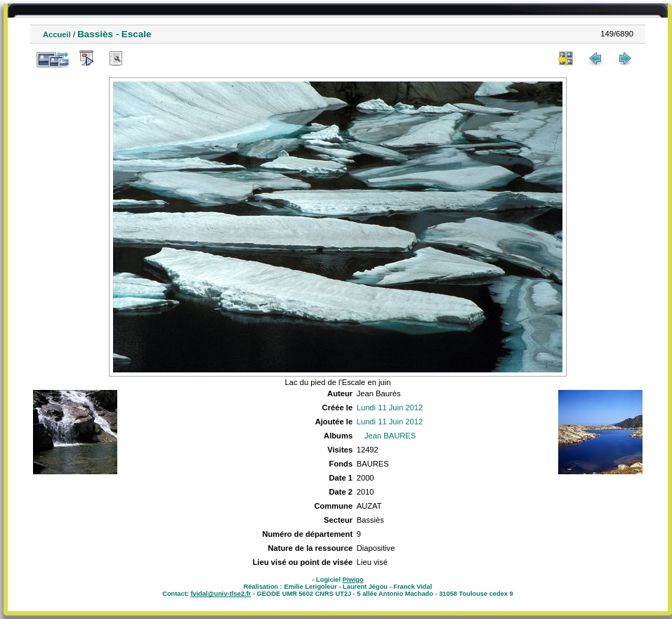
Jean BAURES (390, 436)
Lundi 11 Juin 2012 (390, 408)
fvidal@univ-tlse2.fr (220, 594)
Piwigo (353, 580)
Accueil (57, 34)
